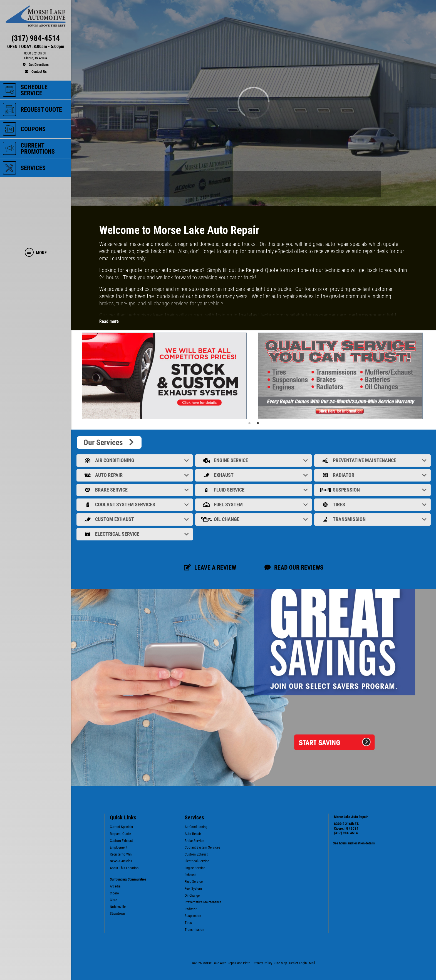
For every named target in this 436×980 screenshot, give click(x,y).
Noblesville (118, 907)
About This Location (124, 868)
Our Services (109, 442)
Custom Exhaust (135, 519)
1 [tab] (249, 423)
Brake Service (135, 490)
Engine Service (254, 460)
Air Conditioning (135, 460)
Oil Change (254, 519)
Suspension (373, 490)
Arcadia (115, 886)
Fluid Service (254, 490)
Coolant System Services (135, 504)
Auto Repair (135, 475)
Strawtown (117, 913)
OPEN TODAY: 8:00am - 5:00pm (36, 47)
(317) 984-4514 (346, 833)
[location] (36, 59)
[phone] (36, 39)
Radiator (373, 475)
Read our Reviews (294, 567)
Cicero (114, 893)
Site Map (281, 963)
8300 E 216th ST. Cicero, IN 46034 (346, 826)
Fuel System (254, 504)
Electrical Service (135, 534)
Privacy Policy (262, 963)
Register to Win (121, 854)
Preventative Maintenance (373, 460)
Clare (113, 900)
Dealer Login (298, 963)
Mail (312, 963)
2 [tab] (258, 423)
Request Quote (120, 834)
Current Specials (121, 827)
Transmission (373, 519)
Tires (373, 504)
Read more (109, 321)
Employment (119, 847)
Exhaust (254, 475)
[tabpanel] (166, 376)
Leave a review (210, 567)
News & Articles (121, 861)
